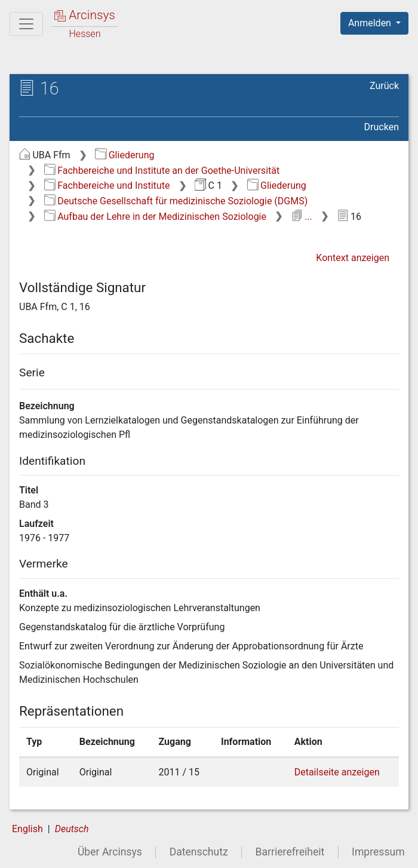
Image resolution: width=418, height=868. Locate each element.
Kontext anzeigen (353, 258)
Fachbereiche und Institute (107, 185)
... (302, 217)
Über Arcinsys (110, 852)
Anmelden (371, 23)
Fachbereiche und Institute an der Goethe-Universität (162, 171)
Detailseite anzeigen (337, 772)
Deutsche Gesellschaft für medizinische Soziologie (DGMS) (176, 201)
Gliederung (125, 155)
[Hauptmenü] (26, 24)
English (27, 829)
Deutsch (72, 829)
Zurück (384, 86)
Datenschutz (199, 852)
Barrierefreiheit (290, 852)
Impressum (378, 852)
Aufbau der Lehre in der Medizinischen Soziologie (155, 217)
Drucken (382, 127)
